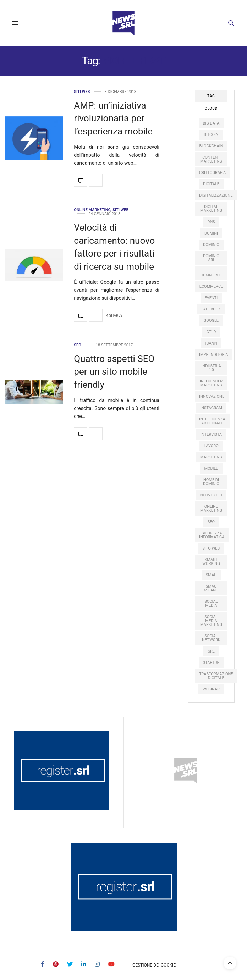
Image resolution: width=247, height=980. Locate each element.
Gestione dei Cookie (154, 965)
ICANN (211, 343)
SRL (211, 651)
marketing (211, 457)
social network (211, 638)
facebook (211, 309)
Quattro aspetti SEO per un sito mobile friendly (114, 372)
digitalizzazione (216, 195)
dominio (211, 245)
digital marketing (211, 209)
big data (211, 123)
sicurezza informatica (212, 535)
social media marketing (211, 621)
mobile (211, 469)
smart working (211, 562)
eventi (211, 298)
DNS (211, 222)
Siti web (82, 92)
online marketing (211, 508)
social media (211, 604)
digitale (211, 184)
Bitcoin (211, 135)
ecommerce (211, 287)
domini (211, 233)
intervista (211, 434)
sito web (211, 548)
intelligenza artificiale (212, 421)
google (211, 321)
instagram (211, 408)
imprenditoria (214, 355)
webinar (211, 689)
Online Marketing (92, 210)
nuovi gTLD (211, 495)
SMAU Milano (211, 588)
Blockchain (211, 146)
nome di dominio (211, 482)
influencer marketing (211, 383)
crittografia (212, 173)
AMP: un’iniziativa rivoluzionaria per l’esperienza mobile (113, 118)
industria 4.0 (211, 368)
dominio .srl (211, 258)
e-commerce (211, 273)
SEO (78, 345)
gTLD (211, 332)
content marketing (211, 159)
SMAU (211, 575)
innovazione (212, 397)
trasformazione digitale (216, 676)
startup (211, 663)
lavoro (211, 446)
